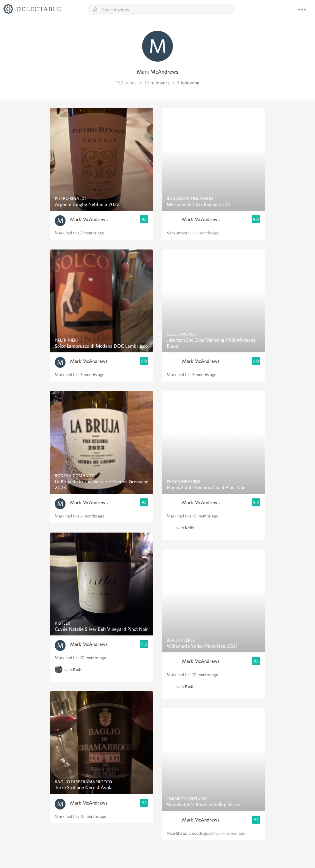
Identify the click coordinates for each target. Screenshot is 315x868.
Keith (78, 669)
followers (160, 83)
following (190, 83)
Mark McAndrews (89, 219)
